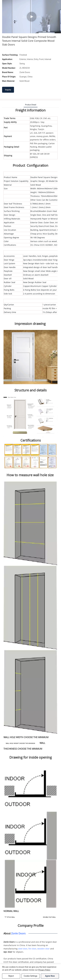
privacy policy (44, 970)
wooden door (44, 949)
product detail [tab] (31, 105)
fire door (32, 949)
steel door (23, 949)
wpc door (8, 952)
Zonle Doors (18, 933)
